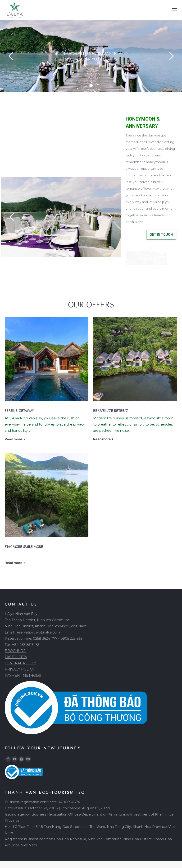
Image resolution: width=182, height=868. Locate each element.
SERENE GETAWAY (19, 410)
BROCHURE (15, 651)
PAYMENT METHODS (23, 676)
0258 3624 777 (45, 638)
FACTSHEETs (16, 657)
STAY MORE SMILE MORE (24, 546)
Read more (15, 439)
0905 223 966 (71, 638)
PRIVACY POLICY (20, 669)
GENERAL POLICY (20, 663)
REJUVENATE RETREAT (111, 410)
